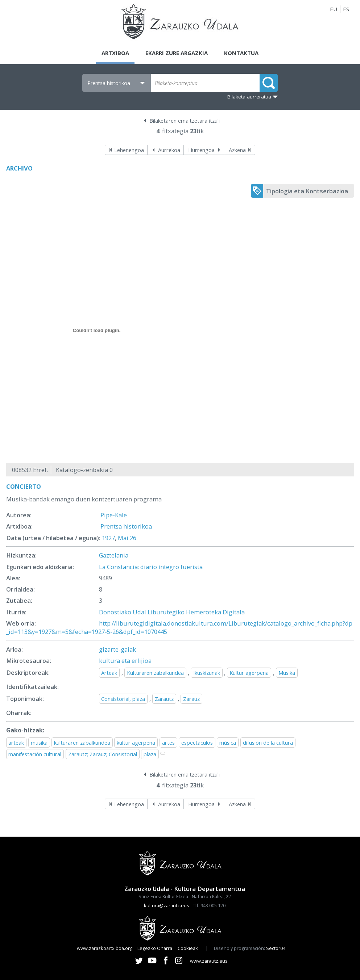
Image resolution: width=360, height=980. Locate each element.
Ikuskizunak (207, 673)
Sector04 (276, 948)
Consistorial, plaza (123, 699)
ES (346, 9)
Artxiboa (115, 53)
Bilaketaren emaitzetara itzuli (185, 121)
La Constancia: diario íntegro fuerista (151, 567)
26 (133, 538)
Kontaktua (241, 53)
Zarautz (164, 699)
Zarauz (191, 699)
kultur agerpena (136, 743)
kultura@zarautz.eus (167, 905)
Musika (287, 673)
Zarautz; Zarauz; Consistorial (103, 754)
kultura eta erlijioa (125, 661)
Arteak (109, 673)
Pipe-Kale (114, 515)
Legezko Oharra (155, 948)
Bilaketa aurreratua (249, 97)
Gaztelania (114, 555)
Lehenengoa (129, 150)
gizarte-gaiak (117, 649)
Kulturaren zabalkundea (155, 673)
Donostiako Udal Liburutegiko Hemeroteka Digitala (172, 612)
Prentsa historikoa (126, 526)
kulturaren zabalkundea (82, 743)
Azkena (237, 150)
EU (334, 9)
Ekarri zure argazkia (177, 53)
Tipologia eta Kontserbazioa (307, 191)
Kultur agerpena (249, 673)
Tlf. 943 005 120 (209, 905)
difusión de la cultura (268, 743)
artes (168, 743)
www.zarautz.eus (209, 961)
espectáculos (197, 743)
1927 (108, 538)
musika (39, 743)
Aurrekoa (169, 150)
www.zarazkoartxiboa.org (105, 948)
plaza (150, 754)
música (228, 743)
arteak (16, 743)
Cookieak (188, 948)
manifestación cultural (35, 754)
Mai (123, 538)
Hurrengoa (201, 150)
